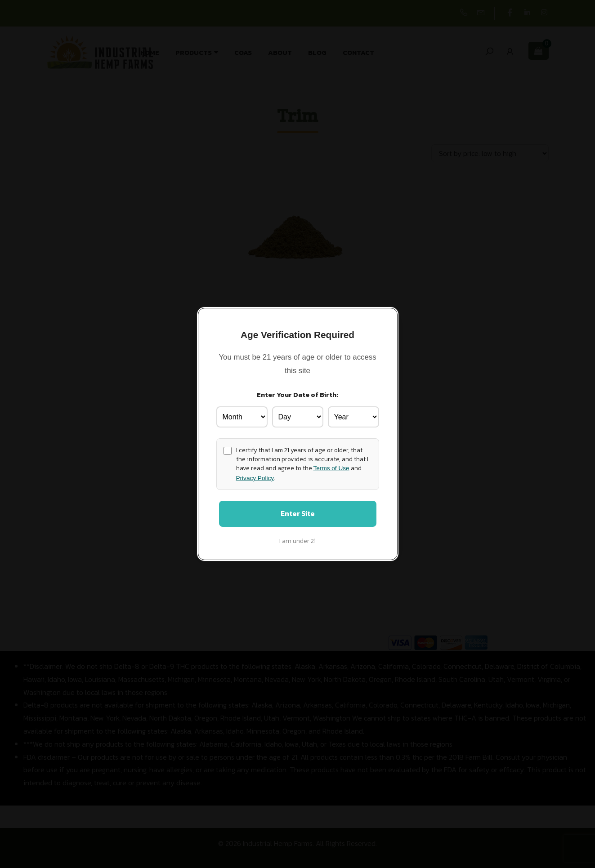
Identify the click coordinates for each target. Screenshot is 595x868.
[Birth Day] (298, 416)
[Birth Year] (353, 416)
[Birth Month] (242, 416)
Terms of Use (331, 467)
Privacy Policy (255, 477)
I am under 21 (297, 542)
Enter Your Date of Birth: (297, 394)
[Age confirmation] (228, 450)
